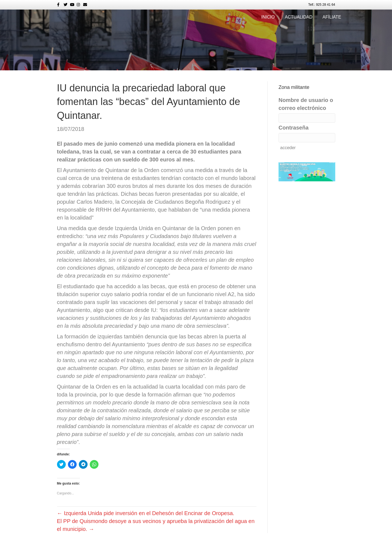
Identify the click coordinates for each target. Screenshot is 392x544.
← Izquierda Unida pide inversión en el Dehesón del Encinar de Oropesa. (146, 513)
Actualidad (299, 17)
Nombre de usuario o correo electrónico (306, 104)
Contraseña (294, 128)
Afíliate (332, 17)
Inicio (268, 17)
